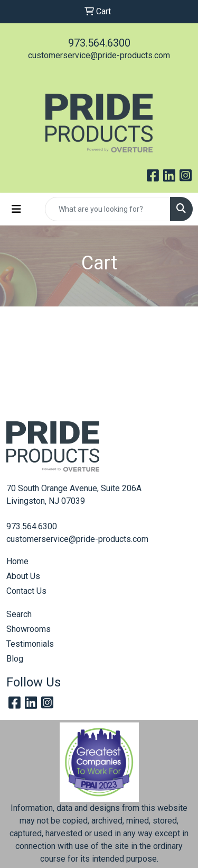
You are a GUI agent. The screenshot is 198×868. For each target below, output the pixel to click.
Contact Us (26, 591)
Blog (15, 659)
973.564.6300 (99, 43)
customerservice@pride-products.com (99, 55)
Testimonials (30, 644)
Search (19, 614)
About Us (23, 576)
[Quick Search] (108, 209)
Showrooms (29, 629)
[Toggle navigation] (16, 209)
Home (17, 561)
